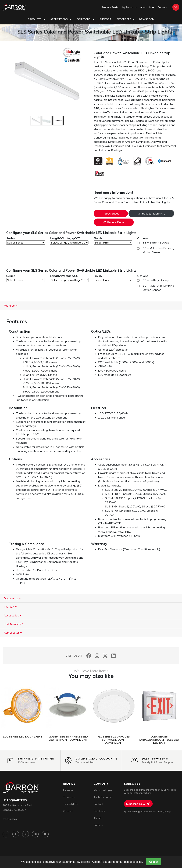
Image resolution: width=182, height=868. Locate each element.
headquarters (15, 800)
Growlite (68, 811)
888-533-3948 (11, 819)
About (97, 818)
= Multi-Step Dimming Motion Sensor (158, 250)
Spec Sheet (112, 213)
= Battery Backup (156, 242)
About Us (147, 8)
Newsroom (147, 19)
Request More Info (152, 213)
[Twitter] (105, 656)
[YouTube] (47, 835)
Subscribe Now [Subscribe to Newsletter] (138, 804)
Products (37, 19)
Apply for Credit (103, 797)
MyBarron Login (103, 790)
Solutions (85, 19)
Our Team (99, 811)
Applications (61, 19)
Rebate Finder (114, 222)
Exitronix (68, 790)
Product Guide (110, 7)
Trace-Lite (69, 797)
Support (105, 19)
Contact (162, 7)
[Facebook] (89, 656)
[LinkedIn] (114, 656)
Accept (153, 862)
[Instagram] (97, 656)
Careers (98, 825)
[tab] (91, 306)
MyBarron (129, 8)
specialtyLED (70, 804)
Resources (126, 19)
